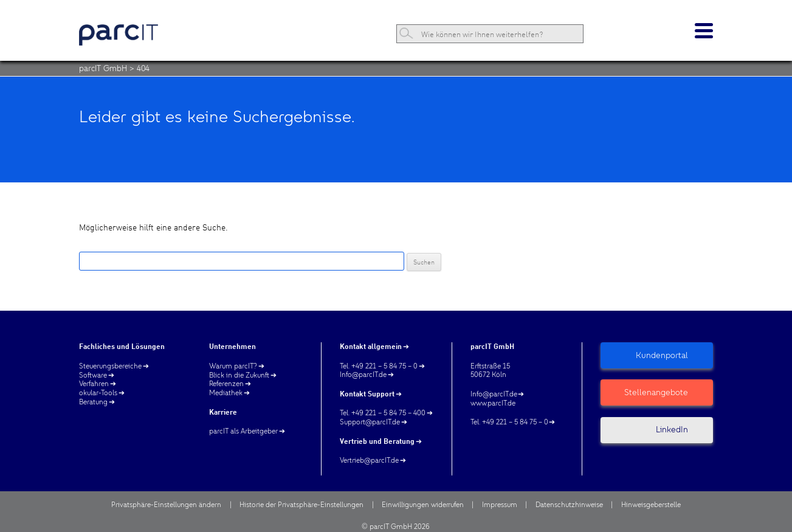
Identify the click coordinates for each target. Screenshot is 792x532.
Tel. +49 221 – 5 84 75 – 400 (383, 413)
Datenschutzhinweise (569, 505)
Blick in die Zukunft (239, 375)
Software (93, 375)
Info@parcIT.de (363, 375)
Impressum (500, 505)
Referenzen (226, 384)
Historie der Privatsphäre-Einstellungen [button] (301, 505)
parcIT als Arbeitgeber (243, 431)
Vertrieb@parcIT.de (369, 460)
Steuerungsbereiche (110, 366)
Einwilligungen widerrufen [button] (423, 505)
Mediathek (226, 393)
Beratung (93, 402)
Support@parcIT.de (370, 422)
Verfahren (94, 384)
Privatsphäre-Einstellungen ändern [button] (166, 505)
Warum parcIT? (233, 366)
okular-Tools (98, 393)
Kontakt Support (367, 394)
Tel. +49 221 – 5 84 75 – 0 (379, 366)
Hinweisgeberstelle (651, 505)
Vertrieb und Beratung (377, 441)
